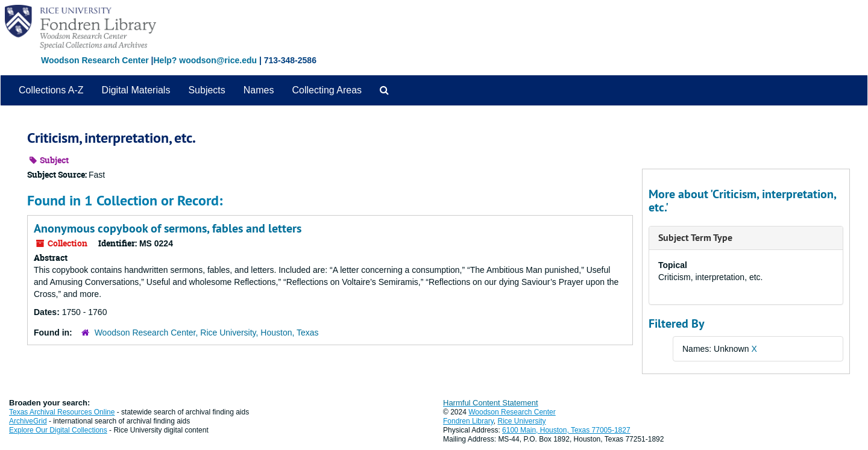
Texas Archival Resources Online (62, 412)
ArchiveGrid (28, 421)
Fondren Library (468, 421)
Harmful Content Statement (491, 403)
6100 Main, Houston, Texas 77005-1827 (566, 430)
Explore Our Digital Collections (58, 430)
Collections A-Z (51, 90)
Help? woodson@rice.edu (205, 60)
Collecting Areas (327, 90)
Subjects (206, 90)
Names (259, 90)
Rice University (522, 421)
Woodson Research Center (95, 60)
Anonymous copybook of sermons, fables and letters (168, 228)
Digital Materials (136, 90)
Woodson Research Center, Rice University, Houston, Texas (207, 333)
